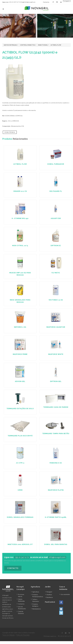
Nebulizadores (37, 609)
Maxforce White (56, 354)
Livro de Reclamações (22, 608)
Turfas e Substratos (36, 600)
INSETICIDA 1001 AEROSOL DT (20, 544)
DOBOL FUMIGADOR (56, 164)
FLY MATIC (56, 273)
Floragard (49, 592)
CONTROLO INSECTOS (27, 45)
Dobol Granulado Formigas (20, 517)
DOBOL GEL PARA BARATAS (56, 544)
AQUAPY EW (56, 218)
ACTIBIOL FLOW (56, 45)
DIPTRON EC (56, 246)
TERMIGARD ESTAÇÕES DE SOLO (20, 409)
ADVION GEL (20, 381)
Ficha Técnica (10, 132)
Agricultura (36, 592)
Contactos (46, 2)
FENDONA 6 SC (56, 463)
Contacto (13, 568)
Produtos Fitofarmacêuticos (38, 596)
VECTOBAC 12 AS (56, 300)
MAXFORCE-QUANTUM (56, 327)
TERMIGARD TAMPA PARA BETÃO (56, 434)
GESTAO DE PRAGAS (10, 45)
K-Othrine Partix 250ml (56, 517)
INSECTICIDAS (43, 45)
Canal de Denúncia (21, 612)
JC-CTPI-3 (20, 463)
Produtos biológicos (35, 605)
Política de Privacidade (23, 635)
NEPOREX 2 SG (20, 327)
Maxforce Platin (56, 490)
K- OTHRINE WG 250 (20, 218)
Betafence (50, 597)
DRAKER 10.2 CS (20, 191)
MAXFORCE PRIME (20, 354)
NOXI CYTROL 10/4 (20, 246)
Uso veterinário (65, 594)
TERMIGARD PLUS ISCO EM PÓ (20, 436)
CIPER (20, 490)
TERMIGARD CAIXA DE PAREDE (56, 407)
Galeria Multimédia (21, 600)
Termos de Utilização (8, 635)
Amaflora (49, 595)
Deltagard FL (56, 191)
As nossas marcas (21, 595)
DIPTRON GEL (56, 381)
